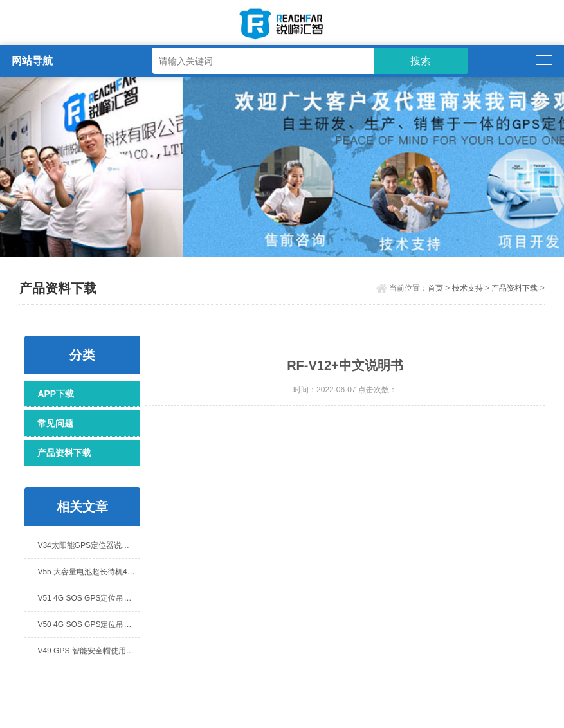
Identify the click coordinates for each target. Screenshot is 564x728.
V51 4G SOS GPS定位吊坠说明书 (89, 598)
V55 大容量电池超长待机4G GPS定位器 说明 (89, 572)
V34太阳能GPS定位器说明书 (87, 545)
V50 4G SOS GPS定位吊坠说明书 (89, 624)
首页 (435, 288)
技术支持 (468, 288)
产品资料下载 (514, 288)
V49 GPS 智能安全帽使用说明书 (89, 651)
